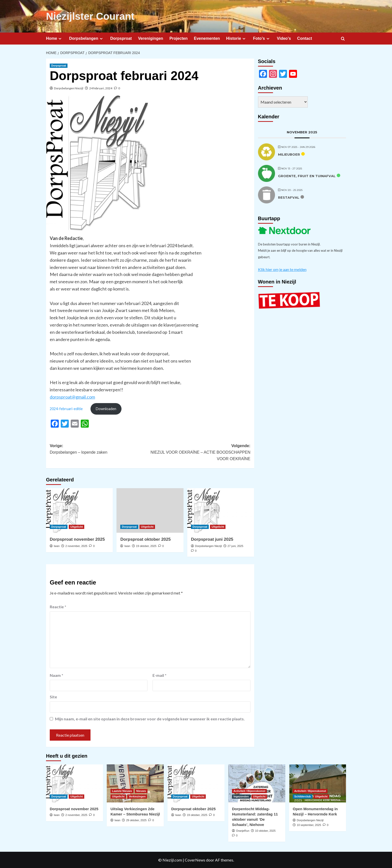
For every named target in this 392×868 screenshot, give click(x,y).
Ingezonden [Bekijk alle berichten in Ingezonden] (241, 796)
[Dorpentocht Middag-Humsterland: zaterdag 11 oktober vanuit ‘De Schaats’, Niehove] (257, 783)
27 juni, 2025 (235, 546)
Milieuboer (289, 154)
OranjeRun (243, 831)
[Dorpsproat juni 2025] (221, 510)
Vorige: (100, 450)
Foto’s (262, 39)
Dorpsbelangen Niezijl (69, 88)
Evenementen (207, 38)
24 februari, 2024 (101, 88)
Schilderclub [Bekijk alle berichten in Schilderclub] (302, 796)
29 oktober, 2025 (136, 820)
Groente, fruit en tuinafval (307, 176)
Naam (56, 675)
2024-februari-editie (66, 409)
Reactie (58, 607)
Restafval (289, 197)
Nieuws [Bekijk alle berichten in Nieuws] (141, 791)
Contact (305, 38)
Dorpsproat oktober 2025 (145, 539)
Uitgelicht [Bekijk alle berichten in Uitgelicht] (76, 527)
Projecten (179, 38)
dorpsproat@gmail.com (72, 397)
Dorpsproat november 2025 (77, 539)
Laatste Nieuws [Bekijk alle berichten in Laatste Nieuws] (122, 791)
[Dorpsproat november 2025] (79, 510)
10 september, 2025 (309, 825)
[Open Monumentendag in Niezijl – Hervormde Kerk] (317, 783)
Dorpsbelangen (86, 39)
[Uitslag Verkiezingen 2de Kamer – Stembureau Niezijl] (135, 783)
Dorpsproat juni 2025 (212, 539)
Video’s (284, 38)
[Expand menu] (60, 39)
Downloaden (106, 409)
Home (54, 39)
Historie (237, 39)
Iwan (57, 546)
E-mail (159, 675)
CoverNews (195, 860)
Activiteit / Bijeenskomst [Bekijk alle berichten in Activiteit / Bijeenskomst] (249, 791)
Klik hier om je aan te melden (282, 269)
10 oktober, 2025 (265, 831)
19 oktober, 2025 (146, 546)
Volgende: (200, 453)
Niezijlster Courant (90, 16)
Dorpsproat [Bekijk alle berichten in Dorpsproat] (59, 66)
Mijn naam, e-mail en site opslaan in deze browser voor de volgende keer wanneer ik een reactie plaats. (150, 719)
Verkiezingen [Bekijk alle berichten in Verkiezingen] (137, 796)
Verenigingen (150, 38)
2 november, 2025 (76, 546)
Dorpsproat (121, 38)
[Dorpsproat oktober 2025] (150, 510)
